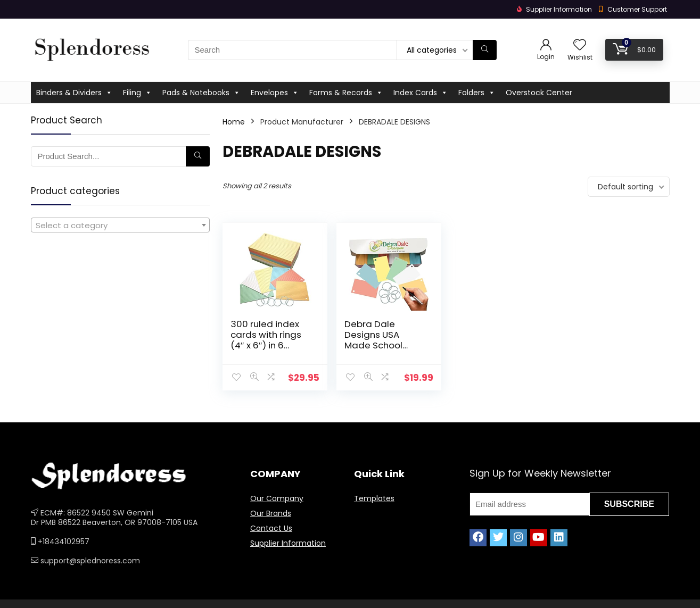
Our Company (277, 498)
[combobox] (120, 225)
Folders (477, 93)
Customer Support (637, 9)
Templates (374, 498)
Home (234, 122)
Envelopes (275, 93)
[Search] (485, 50)
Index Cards (421, 93)
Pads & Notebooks (201, 93)
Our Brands (271, 513)
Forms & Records (346, 93)
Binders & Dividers (74, 93)
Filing (137, 93)
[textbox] (120, 226)
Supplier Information (288, 543)
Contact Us (271, 528)
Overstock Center (539, 93)
